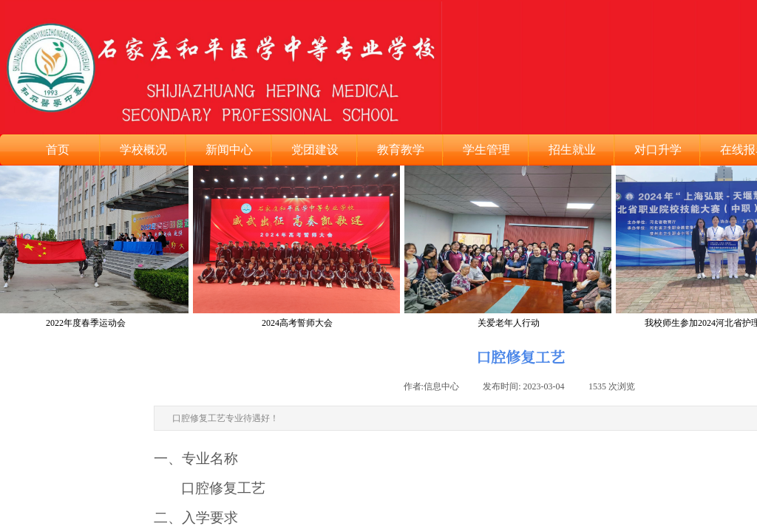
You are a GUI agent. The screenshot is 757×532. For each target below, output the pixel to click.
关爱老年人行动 (509, 323)
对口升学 (658, 150)
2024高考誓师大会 (298, 323)
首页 (58, 150)
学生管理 (486, 150)
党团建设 (315, 150)
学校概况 (143, 150)
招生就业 (572, 150)
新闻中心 (229, 150)
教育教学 (401, 150)
